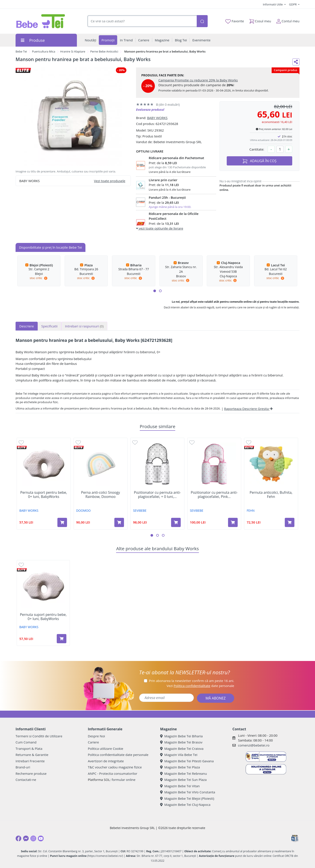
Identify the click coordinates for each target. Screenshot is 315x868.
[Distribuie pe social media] (296, 62)
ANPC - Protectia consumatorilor (113, 773)
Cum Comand (26, 742)
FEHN (251, 510)
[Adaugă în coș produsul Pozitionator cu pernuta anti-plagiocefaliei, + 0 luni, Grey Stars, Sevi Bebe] (176, 522)
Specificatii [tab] (50, 326)
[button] (155, 291)
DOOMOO (83, 510)
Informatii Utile (273, 4)
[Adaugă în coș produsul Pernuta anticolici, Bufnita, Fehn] (290, 522)
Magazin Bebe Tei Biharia (181, 736)
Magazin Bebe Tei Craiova (182, 749)
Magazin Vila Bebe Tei (179, 755)
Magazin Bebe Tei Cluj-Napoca (185, 805)
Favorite (235, 21)
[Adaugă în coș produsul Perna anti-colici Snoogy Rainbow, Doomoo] (119, 522)
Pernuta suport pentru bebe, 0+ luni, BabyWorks (44, 495)
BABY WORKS (157, 118)
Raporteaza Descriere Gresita (248, 409)
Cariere (93, 742)
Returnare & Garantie (32, 755)
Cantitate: (257, 149)
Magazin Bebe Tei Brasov (181, 742)
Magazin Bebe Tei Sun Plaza (183, 780)
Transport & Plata (29, 749)
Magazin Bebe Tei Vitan (180, 786)
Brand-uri (23, 767)
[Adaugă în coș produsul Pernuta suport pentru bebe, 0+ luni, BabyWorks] (62, 522)
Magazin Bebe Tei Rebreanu (183, 773)
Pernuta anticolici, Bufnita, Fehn (271, 495)
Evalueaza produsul (150, 110)
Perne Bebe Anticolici (104, 51)
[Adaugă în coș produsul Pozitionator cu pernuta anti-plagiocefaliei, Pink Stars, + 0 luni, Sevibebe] (233, 522)
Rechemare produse (31, 773)
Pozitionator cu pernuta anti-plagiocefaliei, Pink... (214, 495)
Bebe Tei (21, 51)
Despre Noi (96, 736)
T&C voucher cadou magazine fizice (115, 767)
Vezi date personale (200, 686)
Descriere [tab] (27, 326)
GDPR (293, 4)
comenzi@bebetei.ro (254, 745)
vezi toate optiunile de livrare (160, 228)
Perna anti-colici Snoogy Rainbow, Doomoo (100, 495)
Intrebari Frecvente (30, 761)
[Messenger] (26, 838)
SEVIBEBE (140, 510)
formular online (123, 780)
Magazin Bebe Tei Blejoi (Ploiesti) (187, 798)
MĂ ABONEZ (216, 698)
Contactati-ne (26, 780)
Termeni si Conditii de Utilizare (39, 736)
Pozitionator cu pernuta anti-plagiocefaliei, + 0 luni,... (157, 495)
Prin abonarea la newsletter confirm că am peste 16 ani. (192, 681)
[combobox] (142, 21)
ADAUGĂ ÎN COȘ (260, 161)
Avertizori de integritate (106, 761)
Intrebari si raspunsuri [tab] (84, 326)
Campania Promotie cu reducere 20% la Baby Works (198, 80)
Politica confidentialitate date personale (118, 755)
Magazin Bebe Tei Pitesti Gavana (187, 761)
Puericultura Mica (44, 51)
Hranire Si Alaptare (73, 51)
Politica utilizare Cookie (105, 749)
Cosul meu (260, 20)
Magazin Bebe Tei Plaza (180, 767)
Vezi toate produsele (110, 181)
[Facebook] (18, 838)
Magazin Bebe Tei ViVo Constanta (188, 792)
